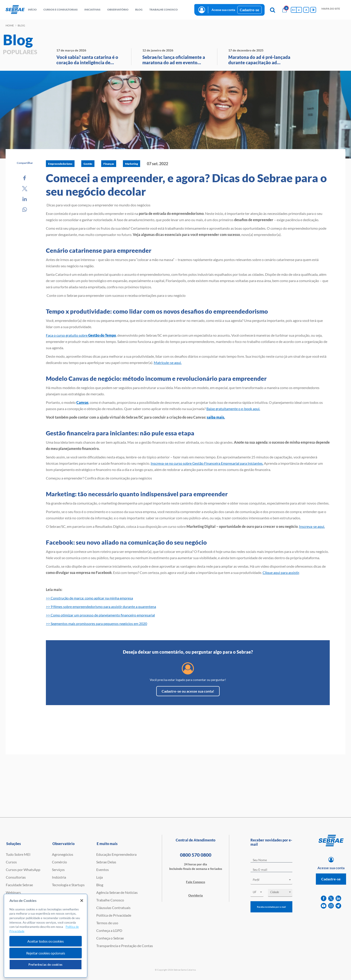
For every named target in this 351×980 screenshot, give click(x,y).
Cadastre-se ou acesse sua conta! (188, 691)
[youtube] (324, 906)
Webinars (13, 892)
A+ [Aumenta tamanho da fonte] (294, 10)
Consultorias (16, 877)
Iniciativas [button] (92, 10)
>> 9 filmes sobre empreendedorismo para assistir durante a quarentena (101, 607)
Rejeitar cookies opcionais (46, 953)
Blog (100, 885)
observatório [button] (118, 10)
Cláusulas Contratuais (113, 908)
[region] (46, 936)
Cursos (11, 862)
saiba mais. (216, 417)
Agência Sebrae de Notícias (117, 892)
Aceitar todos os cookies (46, 941)
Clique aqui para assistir (281, 572)
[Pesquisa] (272, 10)
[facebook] (324, 898)
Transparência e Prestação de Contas (125, 946)
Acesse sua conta (223, 10)
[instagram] (331, 906)
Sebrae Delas (106, 862)
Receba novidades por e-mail (271, 907)
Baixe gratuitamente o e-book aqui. (233, 409)
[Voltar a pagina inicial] (15, 10)
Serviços (58, 870)
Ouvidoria (196, 895)
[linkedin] (338, 898)
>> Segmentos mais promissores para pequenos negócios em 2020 (96, 624)
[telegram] (338, 906)
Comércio (59, 862)
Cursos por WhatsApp (23, 870)
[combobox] (271, 881)
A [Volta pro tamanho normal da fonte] (306, 10)
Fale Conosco (196, 882)
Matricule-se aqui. (168, 363)
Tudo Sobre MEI (18, 854)
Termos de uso (107, 923)
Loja (100, 877)
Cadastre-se (249, 10)
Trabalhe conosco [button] (164, 10)
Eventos (103, 870)
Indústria (59, 877)
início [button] (32, 10)
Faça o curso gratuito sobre (81, 335)
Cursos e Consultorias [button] (61, 10)
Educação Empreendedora (116, 854)
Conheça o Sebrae (110, 938)
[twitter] (331, 898)
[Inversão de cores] (313, 10)
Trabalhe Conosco (110, 900)
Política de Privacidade (114, 915)
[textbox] (274, 880)
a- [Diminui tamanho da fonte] (299, 10)
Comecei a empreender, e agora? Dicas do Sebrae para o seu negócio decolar (186, 185)
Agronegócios (63, 854)
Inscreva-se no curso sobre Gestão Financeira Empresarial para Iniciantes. (207, 463)
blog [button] (139, 10)
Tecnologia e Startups (68, 885)
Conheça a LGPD (109, 930)
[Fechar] (82, 901)
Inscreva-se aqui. (312, 526)
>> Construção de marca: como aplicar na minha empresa (89, 598)
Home (10, 25)
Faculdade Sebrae (19, 885)
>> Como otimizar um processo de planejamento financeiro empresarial (100, 615)
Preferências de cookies (46, 965)
